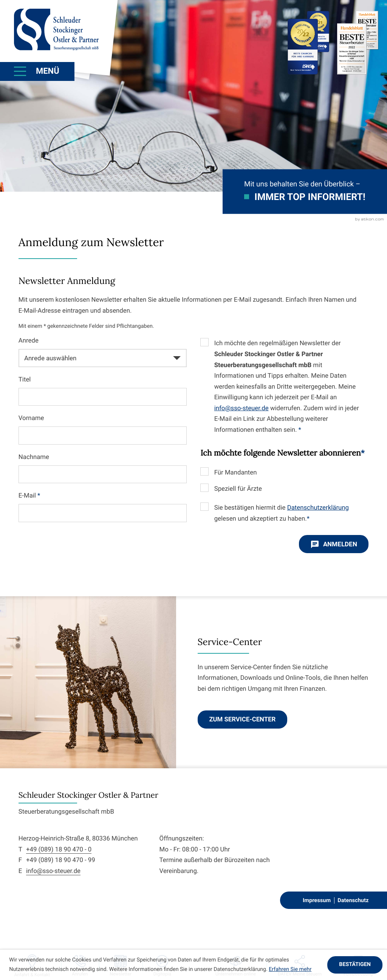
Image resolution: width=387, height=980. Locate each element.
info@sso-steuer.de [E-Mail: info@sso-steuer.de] (53, 871)
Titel (25, 380)
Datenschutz (353, 900)
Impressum (317, 900)
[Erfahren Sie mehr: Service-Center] (242, 719)
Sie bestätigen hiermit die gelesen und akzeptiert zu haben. (282, 513)
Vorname (31, 418)
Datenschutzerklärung (318, 508)
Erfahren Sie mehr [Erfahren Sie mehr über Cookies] (290, 969)
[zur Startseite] (56, 29)
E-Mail (29, 496)
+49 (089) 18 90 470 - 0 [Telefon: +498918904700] (59, 850)
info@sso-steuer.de (241, 408)
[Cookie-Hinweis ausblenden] (355, 965)
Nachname (34, 457)
